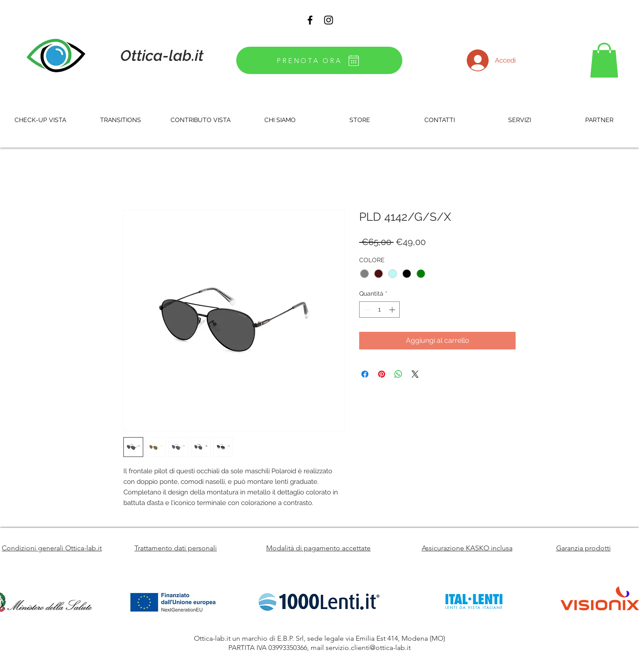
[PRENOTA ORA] (319, 60)
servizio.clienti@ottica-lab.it (368, 648)
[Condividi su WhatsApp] (398, 374)
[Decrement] (366, 310)
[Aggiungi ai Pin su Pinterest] (382, 374)
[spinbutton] (379, 310)
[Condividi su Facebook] (365, 374)
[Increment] (393, 310)
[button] (604, 60)
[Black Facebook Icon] (310, 20)
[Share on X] (415, 374)
